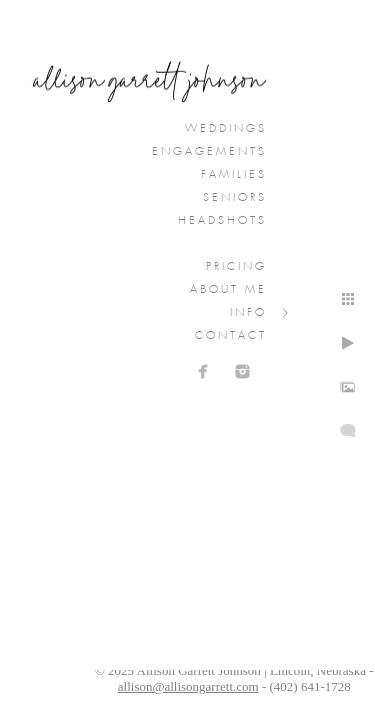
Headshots (222, 221)
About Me (228, 290)
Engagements (209, 152)
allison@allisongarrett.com (188, 686)
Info (248, 313)
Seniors (235, 198)
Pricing (236, 267)
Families (234, 175)
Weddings (226, 129)
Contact (231, 336)
